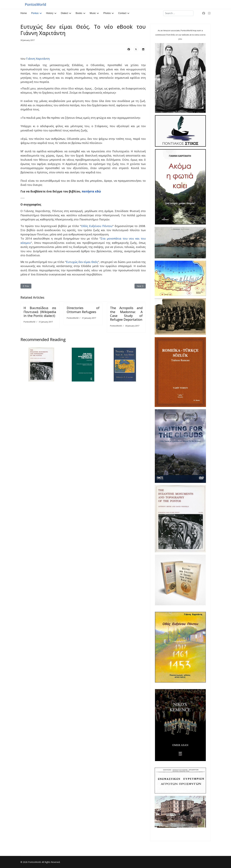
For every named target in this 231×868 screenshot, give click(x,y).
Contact (122, 13)
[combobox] (178, 13)
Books (79, 13)
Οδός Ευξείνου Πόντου (97, 226)
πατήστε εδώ (91, 191)
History (50, 13)
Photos (107, 13)
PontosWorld (36, 4)
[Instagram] (209, 13)
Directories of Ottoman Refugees (83, 310)
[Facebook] (204, 13)
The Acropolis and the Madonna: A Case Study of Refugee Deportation (126, 314)
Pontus (35, 13)
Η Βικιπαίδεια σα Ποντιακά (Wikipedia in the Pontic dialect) (40, 312)
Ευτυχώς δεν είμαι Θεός (82, 262)
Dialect (64, 13)
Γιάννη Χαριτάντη (38, 59)
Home (24, 13)
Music (93, 13)
